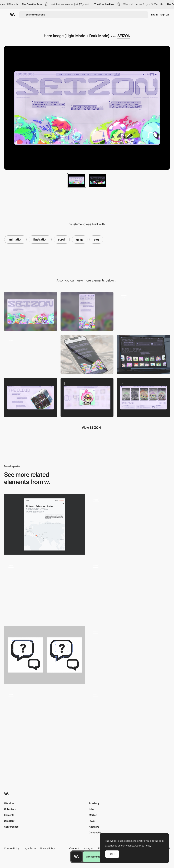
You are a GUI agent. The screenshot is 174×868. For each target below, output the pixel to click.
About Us (94, 827)
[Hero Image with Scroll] (129, 719)
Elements (9, 815)
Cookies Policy (12, 848)
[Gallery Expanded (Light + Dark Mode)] (87, 397)
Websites (9, 803)
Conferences (11, 827)
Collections (10, 809)
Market (93, 815)
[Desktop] (31, 311)
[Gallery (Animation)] (143, 311)
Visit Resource (93, 857)
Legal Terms (30, 848)
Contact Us (95, 832)
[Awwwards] (13, 15)
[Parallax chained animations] (45, 590)
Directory (9, 821)
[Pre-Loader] (31, 354)
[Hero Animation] (129, 590)
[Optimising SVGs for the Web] (45, 655)
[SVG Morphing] (129, 524)
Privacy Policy (48, 848)
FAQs (92, 821)
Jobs (91, 809)
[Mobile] (87, 311)
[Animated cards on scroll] (45, 719)
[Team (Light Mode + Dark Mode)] (143, 397)
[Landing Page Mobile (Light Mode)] (87, 354)
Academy (94, 803)
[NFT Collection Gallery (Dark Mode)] (143, 354)
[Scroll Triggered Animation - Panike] (129, 655)
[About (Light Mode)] (31, 397)
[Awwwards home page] (77, 857)
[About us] (45, 524)
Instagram (89, 848)
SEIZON (124, 36)
